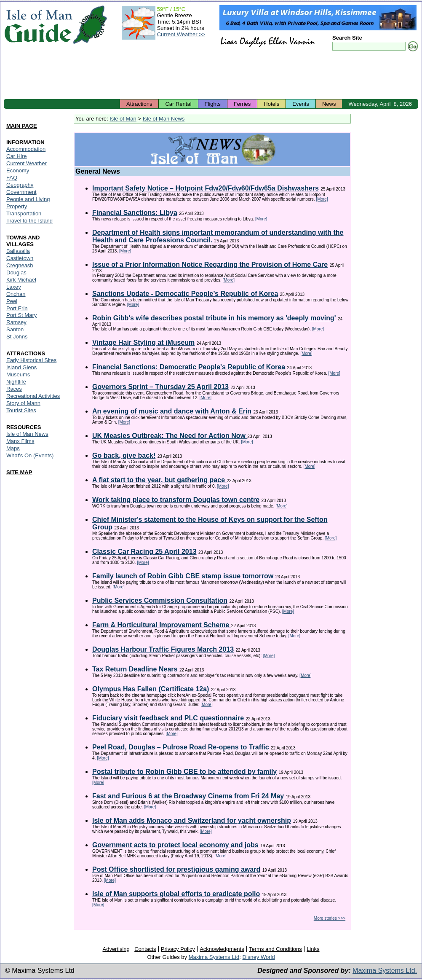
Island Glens (21, 367)
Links (313, 949)
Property (17, 206)
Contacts (145, 949)
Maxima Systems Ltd (214, 957)
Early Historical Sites (31, 360)
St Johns (17, 337)
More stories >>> (330, 918)
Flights (213, 104)
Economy (18, 170)
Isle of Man (123, 119)
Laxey (14, 287)
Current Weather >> (181, 34)
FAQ (12, 178)
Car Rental (178, 104)
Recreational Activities (33, 396)
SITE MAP (19, 472)
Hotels (271, 104)
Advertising (116, 949)
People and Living (28, 199)
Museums (18, 375)
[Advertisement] (211, 76)
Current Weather (27, 163)
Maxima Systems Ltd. (385, 971)
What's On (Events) (30, 455)
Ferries (242, 104)
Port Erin (17, 308)
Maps (13, 448)
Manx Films (20, 441)
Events (301, 104)
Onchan (16, 294)
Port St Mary (21, 315)
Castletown (20, 258)
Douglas (16, 273)
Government (21, 192)
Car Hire (16, 156)
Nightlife (16, 382)
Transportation (24, 213)
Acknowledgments (222, 949)
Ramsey (16, 322)
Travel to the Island (29, 221)
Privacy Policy (178, 949)
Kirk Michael (21, 280)
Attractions (139, 104)
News (329, 104)
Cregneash (20, 265)
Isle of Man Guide (38, 25)
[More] (322, 199)
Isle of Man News (164, 119)
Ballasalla (18, 251)
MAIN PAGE (22, 126)
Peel (12, 301)
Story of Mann (23, 403)
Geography (20, 185)
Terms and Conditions (275, 949)
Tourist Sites (21, 410)
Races (14, 389)
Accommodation (26, 149)
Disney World (259, 957)
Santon (15, 329)
